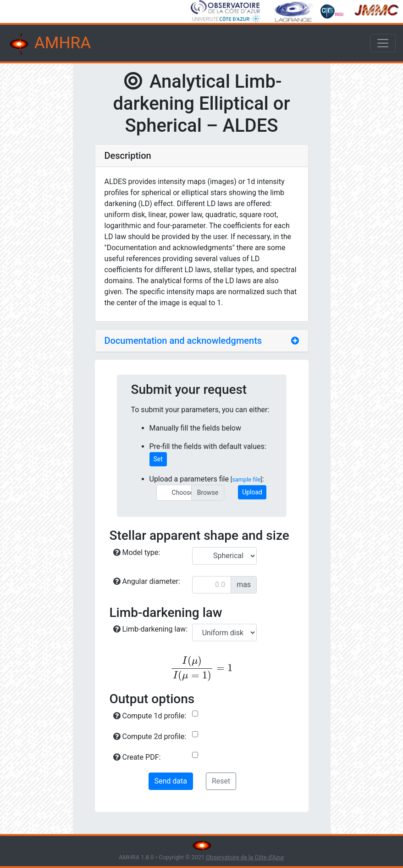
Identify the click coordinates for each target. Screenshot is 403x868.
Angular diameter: (147, 581)
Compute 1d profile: (150, 716)
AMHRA (49, 44)
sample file (246, 479)
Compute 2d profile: (150, 736)
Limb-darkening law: (151, 629)
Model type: (137, 552)
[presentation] (202, 669)
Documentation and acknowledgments (183, 341)
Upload (252, 492)
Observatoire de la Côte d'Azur (245, 857)
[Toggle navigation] (383, 43)
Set (158, 459)
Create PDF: (137, 757)
